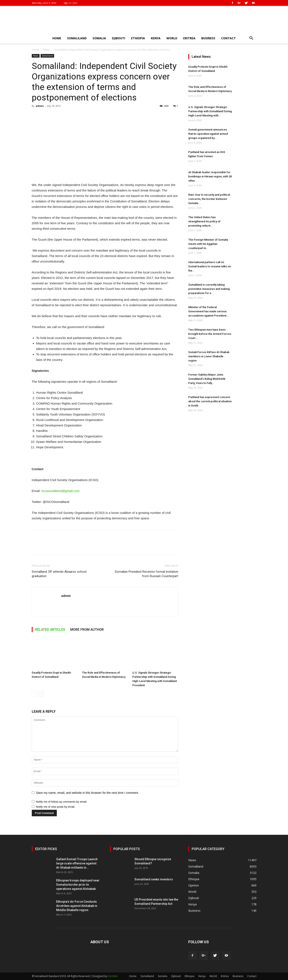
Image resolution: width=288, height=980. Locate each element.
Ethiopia (138, 38)
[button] (251, 39)
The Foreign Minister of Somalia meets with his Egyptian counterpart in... (208, 244)
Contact (228, 38)
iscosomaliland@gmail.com (60, 491)
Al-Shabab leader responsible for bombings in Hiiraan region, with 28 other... (210, 176)
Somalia (99, 38)
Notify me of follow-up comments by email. (61, 802)
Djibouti (119, 38)
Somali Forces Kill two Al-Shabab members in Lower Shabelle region (209, 356)
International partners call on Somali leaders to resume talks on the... (210, 266)
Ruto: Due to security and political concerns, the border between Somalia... (209, 199)
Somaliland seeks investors (154, 879)
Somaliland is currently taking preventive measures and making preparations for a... (209, 289)
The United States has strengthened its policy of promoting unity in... (204, 221)
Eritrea (189, 38)
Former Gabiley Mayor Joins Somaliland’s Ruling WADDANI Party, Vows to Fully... (207, 379)
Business (208, 38)
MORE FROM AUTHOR (87, 630)
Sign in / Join (70, 3)
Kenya (156, 38)
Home (57, 38)
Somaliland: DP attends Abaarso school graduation (59, 574)
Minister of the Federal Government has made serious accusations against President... (209, 311)
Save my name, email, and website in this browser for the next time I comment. (88, 793)
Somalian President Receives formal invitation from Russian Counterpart (147, 574)
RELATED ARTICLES (50, 630)
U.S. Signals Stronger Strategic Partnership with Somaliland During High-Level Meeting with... (210, 111)
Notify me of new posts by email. (55, 807)
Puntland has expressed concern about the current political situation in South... (210, 401)
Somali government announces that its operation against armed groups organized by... (208, 134)
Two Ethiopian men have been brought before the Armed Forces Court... (210, 334)
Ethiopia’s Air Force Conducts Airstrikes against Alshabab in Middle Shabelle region (77, 906)
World (172, 38)
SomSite (113, 976)
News (46, 50)
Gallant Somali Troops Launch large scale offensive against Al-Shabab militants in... (77, 863)
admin (40, 106)
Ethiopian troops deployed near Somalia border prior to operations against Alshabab (78, 885)
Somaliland (77, 38)
